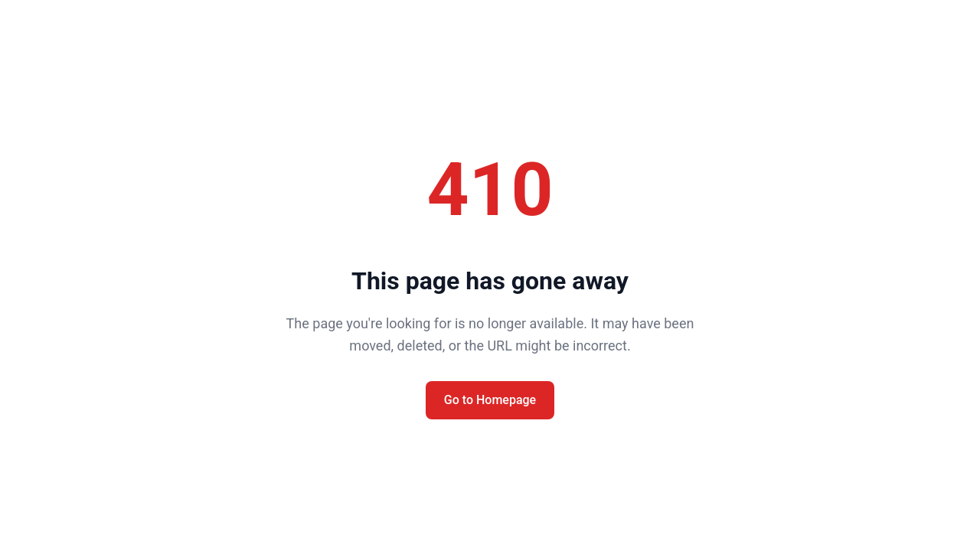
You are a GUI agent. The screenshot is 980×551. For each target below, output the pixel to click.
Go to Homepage (490, 400)
